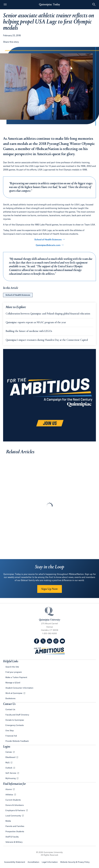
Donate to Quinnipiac (15, 720)
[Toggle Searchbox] (94, 5)
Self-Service (11, 773)
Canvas (9, 752)
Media (8, 821)
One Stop (10, 731)
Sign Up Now (50, 589)
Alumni (9, 790)
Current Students (13, 800)
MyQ (8, 763)
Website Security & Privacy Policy (75, 862)
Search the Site (12, 667)
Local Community (13, 816)
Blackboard (11, 757)
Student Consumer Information (19, 688)
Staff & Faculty (12, 837)
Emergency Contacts (15, 725)
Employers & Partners (15, 811)
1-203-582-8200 (50, 634)
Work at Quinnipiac (14, 693)
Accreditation (33, 862)
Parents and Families (15, 826)
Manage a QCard (13, 683)
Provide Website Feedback (17, 741)
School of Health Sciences (48, 240)
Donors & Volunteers (15, 805)
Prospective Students (15, 832)
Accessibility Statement (15, 862)
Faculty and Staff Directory (17, 715)
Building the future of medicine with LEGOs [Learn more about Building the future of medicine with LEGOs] (29, 331)
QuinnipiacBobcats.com (48, 245)
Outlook (9, 768)
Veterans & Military (14, 842)
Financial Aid (11, 736)
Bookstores (10, 699)
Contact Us (10, 710)
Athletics (10, 795)
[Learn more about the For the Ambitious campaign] (49, 395)
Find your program (14, 672)
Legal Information (50, 862)
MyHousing (11, 778)
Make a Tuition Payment (16, 678)
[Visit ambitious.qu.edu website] (49, 651)
